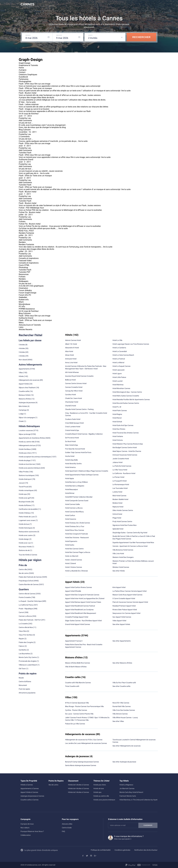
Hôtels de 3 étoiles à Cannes (78, 792)
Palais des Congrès (26, 642)
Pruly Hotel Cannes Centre (122, 521)
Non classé (23, 360)
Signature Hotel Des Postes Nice (124, 525)
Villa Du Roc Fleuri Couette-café (124, 683)
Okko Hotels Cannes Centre (123, 510)
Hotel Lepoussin (119, 370)
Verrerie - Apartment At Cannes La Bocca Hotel (130, 546)
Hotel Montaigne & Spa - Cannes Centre (127, 392)
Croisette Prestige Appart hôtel (77, 617)
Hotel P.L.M (117, 407)
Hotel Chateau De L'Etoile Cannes (78, 523)
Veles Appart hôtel (119, 621)
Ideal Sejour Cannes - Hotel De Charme (127, 451)
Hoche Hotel (70, 456)
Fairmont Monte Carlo (128, 796)
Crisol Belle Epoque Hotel (74, 423)
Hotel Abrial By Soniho (73, 464)
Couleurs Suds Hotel (73, 419)
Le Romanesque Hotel (121, 484)
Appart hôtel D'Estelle (73, 591)
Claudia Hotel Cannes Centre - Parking (79, 409)
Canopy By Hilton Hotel (74, 391)
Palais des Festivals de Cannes (30, 577)
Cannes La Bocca (25, 616)
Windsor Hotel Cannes (121, 567)
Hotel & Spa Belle (71, 460)
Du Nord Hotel (70, 441)
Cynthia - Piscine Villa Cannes (76, 710)
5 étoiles (22, 345)
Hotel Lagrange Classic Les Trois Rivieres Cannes (131, 344)
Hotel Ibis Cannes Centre (74, 549)
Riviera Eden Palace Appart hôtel (125, 610)
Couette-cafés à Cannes (29, 800)
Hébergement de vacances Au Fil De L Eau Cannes (84, 740)
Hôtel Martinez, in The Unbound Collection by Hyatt (138, 800)
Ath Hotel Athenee (72, 372)
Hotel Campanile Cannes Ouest (77, 501)
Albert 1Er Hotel (71, 344)
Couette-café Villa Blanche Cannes (78, 683)
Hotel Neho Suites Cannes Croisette (126, 396)
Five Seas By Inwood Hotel (75, 449)
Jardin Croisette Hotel (121, 459)
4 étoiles (22, 348)
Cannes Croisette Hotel (74, 387)
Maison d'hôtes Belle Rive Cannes (78, 663)
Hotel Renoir (117, 418)
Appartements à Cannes (30, 788)
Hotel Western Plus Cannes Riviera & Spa (128, 444)
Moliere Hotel (117, 503)
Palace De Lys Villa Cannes (75, 724)
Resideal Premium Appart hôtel (124, 606)
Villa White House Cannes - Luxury (125, 718)
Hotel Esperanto (71, 541)
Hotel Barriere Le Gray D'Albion (76, 482)
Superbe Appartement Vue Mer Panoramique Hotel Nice (133, 542)
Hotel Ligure (117, 374)
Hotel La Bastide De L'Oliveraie (76, 571)
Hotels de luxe (99, 788)
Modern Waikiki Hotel (120, 499)
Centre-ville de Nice (26, 627)
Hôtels (21, 376)
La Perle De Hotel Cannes (122, 466)
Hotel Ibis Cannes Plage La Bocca (78, 552)
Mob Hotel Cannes (119, 496)
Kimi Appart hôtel (119, 587)
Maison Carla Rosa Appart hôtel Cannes (127, 595)
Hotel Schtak (117, 422)
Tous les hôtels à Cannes (28, 555)
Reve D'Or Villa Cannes (121, 703)
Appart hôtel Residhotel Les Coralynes (79, 610)
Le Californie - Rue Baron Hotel (124, 473)
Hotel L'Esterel (70, 563)
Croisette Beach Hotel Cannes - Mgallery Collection (84, 434)
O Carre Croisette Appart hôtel (124, 598)
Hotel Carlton (70, 515)
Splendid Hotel (118, 529)
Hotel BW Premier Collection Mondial (79, 497)
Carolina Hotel (70, 395)
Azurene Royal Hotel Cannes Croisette (79, 376)
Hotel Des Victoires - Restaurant (77, 538)
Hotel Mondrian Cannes (121, 388)
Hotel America (70, 467)
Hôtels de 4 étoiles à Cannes (78, 788)
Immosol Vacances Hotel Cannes (125, 455)
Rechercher (141, 37)
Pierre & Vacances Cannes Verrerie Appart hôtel (130, 602)
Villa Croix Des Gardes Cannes (124, 710)
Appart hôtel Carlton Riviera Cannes (78, 587)
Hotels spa (97, 792)
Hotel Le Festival (119, 359)
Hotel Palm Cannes (120, 410)
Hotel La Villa (117, 340)
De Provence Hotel (72, 438)
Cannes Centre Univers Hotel (76, 383)
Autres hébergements (30, 365)
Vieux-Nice (23, 631)
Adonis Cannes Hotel (73, 340)
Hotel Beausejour (72, 489)
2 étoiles (22, 356)
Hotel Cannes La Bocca (74, 508)
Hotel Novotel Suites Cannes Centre (126, 403)
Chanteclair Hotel (72, 402)
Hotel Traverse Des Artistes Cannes (126, 433)
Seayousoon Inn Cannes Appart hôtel (126, 613)
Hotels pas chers (25, 453)
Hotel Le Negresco (126, 785)
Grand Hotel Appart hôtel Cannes (78, 624)
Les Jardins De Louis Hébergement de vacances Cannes (86, 743)
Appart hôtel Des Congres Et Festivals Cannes (82, 595)
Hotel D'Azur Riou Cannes (75, 530)
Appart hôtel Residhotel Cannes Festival (80, 606)
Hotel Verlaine (118, 436)
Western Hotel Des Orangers (123, 557)
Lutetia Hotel (117, 492)
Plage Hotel (117, 518)
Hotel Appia (69, 478)
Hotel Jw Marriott (72, 556)
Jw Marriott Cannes (127, 788)
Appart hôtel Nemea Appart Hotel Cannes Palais (83, 602)
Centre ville (23, 569)
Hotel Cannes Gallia (72, 504)
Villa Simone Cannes (120, 714)
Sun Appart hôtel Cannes (122, 617)
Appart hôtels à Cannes (29, 792)
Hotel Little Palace (119, 377)
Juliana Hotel (117, 462)
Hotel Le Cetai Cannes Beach (123, 355)
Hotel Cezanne (71, 519)
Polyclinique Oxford (26, 581)
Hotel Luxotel (117, 381)
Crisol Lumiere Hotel (73, 427)
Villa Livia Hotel (118, 553)
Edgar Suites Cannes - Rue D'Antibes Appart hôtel (83, 621)
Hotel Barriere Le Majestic (75, 486)
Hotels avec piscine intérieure (104, 800)
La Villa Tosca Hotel (120, 470)
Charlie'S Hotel (71, 406)
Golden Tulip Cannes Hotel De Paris (78, 452)
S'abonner (148, 825)
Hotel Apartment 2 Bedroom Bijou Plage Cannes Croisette (87, 471)
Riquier (21, 639)
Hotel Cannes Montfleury (74, 512)
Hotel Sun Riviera (119, 429)
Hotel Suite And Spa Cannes (123, 425)
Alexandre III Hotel (72, 348)
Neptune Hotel (118, 507)
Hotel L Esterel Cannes (74, 560)
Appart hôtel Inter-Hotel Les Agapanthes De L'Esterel (85, 598)
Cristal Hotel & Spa (72, 430)
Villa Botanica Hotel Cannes (123, 550)
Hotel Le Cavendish (120, 351)
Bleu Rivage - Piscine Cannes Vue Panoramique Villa (84, 706)
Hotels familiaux (25, 449)
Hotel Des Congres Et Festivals (76, 534)
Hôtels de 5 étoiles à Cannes (78, 785)
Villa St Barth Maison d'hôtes (76, 667)
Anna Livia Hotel (71, 363)
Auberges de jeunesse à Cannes (32, 796)
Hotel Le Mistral (118, 363)
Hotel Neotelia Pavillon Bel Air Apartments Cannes (131, 399)
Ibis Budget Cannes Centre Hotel (125, 447)
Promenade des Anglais (28, 661)
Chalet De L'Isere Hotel (73, 398)
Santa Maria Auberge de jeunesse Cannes (81, 765)
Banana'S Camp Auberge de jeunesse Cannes (82, 762)
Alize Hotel (69, 351)
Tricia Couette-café (72, 686)
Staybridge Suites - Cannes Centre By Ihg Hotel (130, 533)
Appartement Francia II (74, 641)
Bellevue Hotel (70, 380)
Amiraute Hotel (71, 359)
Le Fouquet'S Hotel (120, 481)
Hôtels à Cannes (27, 785)
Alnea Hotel (69, 355)
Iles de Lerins (24, 573)
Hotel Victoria (118, 440)
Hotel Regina (117, 414)
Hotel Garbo (70, 545)
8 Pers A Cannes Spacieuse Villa (77, 703)
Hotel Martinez (118, 385)
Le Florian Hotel (118, 477)
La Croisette (23, 624)
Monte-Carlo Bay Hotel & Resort (131, 792)
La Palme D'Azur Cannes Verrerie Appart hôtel (129, 591)
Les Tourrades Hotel (120, 488)
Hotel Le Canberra (119, 348)
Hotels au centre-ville (26, 442)
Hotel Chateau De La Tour (75, 526)
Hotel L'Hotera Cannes (74, 567)
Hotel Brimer (70, 493)
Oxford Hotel (117, 514)
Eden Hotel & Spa (72, 445)
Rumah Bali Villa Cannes (122, 706)
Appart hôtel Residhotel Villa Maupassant (81, 613)
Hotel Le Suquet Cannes (121, 366)
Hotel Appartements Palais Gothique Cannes (82, 475)
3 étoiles (22, 352)
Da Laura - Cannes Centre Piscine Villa (79, 714)
